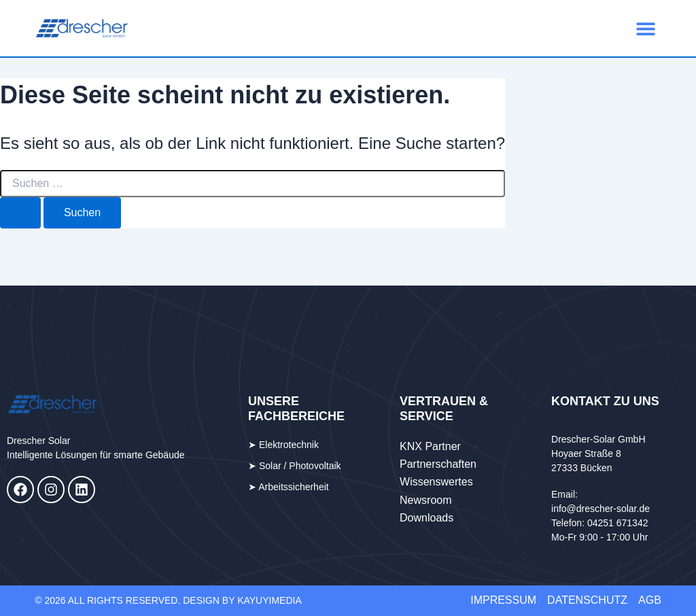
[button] (646, 28)
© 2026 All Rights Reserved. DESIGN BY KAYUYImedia (168, 600)
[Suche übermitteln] (20, 213)
